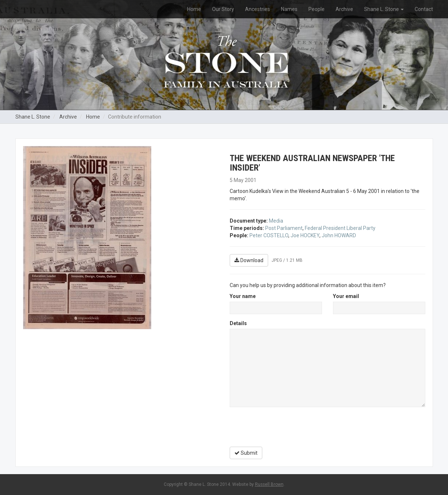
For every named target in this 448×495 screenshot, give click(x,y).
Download (249, 260)
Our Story (223, 9)
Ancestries (258, 9)
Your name (243, 296)
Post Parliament (284, 228)
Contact (424, 9)
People (316, 9)
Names (289, 9)
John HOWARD (339, 235)
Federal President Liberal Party (340, 228)
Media (276, 221)
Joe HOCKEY (305, 235)
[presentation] (285, 427)
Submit (246, 453)
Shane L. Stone (384, 9)
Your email (346, 296)
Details (238, 323)
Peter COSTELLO (269, 235)
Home (194, 9)
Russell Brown (269, 484)
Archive (344, 9)
